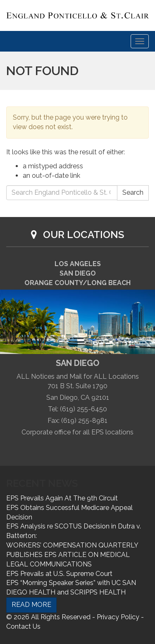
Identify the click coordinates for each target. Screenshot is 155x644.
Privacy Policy (118, 617)
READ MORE (31, 605)
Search (133, 192)
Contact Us (23, 626)
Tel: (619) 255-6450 (77, 409)
